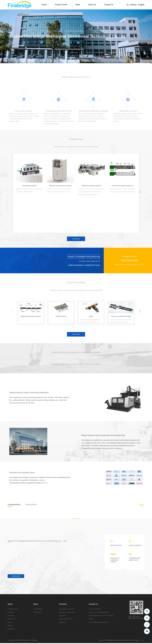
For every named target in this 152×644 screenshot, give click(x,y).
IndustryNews (37, 612)
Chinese (133, 5)
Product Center (61, 5)
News (78, 5)
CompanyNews (38, 609)
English (141, 5)
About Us (92, 5)
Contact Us (109, 5)
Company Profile (13, 609)
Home (44, 5)
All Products (76, 239)
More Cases (76, 335)
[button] (149, 36)
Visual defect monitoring (66, 609)
